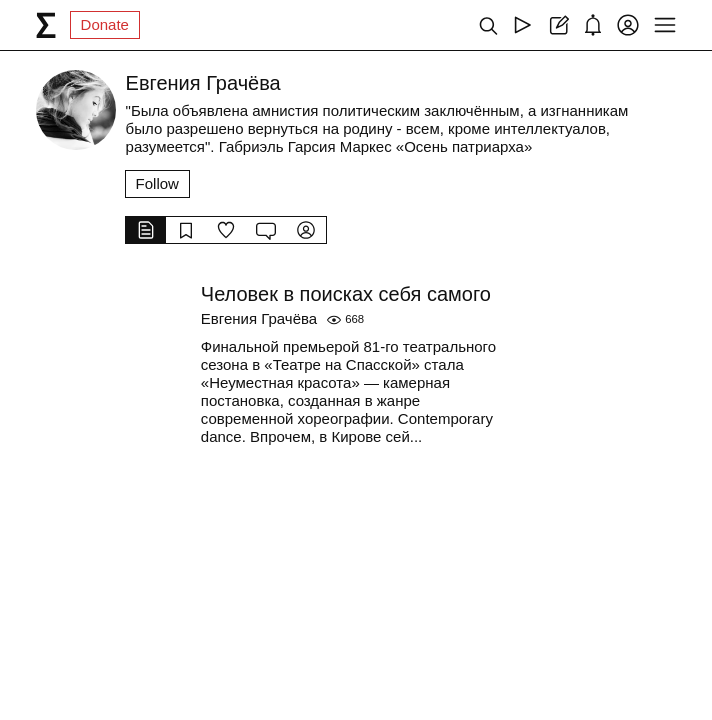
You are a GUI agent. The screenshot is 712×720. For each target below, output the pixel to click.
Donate (105, 24)
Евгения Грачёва (259, 318)
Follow (157, 183)
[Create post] (557, 25)
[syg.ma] (46, 25)
